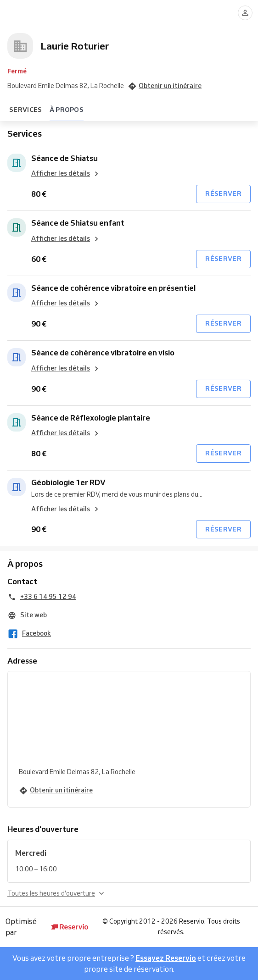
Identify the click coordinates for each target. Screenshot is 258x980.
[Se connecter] (245, 13)
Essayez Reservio (166, 958)
